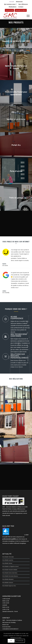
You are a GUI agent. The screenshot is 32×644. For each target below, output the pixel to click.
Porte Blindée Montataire (8, 579)
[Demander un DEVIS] (21, 10)
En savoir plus (20, 641)
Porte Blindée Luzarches (8, 560)
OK (11, 641)
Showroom (19, 2)
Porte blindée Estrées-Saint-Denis (10, 573)
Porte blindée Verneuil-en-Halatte (10, 570)
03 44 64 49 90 (6, 627)
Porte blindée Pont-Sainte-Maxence (10, 576)
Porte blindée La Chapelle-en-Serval (10, 566)
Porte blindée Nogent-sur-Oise (9, 586)
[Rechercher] (23, 16)
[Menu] (27, 16)
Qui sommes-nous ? (10, 4)
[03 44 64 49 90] (9, 10)
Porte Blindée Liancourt (8, 583)
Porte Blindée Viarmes (7, 563)
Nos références (23, 4)
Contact (21, 7)
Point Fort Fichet (7, 509)
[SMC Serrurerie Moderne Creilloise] (13, 16)
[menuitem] (12, 2)
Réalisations (13, 7)
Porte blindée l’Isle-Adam (8, 557)
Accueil (12, 2)
